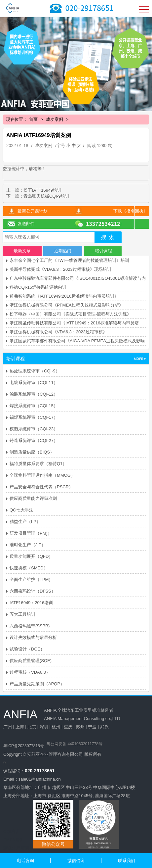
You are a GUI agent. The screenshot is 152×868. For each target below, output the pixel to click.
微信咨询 (76, 861)
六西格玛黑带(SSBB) (30, 626)
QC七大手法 (21, 510)
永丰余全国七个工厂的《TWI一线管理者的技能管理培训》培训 (69, 260)
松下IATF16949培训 (42, 190)
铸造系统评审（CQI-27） (34, 440)
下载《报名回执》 (131, 211)
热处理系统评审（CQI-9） (35, 371)
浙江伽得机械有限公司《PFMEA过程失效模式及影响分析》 (66, 305)
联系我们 (127, 861)
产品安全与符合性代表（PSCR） (41, 487)
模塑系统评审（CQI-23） (34, 429)
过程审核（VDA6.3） (30, 672)
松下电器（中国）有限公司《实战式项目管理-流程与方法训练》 (70, 314)
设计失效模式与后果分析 (33, 637)
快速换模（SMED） (29, 568)
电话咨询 (25, 861)
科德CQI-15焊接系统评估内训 (38, 287)
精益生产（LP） (25, 522)
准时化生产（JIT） (28, 545)
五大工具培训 (22, 614)
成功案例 (55, 119)
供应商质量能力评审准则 (33, 498)
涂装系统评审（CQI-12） (34, 394)
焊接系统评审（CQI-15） (34, 406)
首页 (33, 119)
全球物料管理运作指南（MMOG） (42, 475)
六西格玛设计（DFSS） (33, 591)
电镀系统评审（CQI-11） (34, 383)
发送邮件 (26, 224)
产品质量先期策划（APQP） (37, 684)
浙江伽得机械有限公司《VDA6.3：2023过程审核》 (58, 332)
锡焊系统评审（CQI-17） (34, 417)
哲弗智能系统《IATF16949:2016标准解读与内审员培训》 (64, 296)
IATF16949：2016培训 (31, 603)
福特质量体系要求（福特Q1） (38, 464)
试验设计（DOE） (27, 649)
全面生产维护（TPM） (31, 579)
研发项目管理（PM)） (31, 533)
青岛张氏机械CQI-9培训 (46, 196)
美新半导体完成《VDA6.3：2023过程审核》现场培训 (60, 269)
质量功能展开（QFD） (31, 556)
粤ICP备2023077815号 (24, 746)
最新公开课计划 (33, 211)
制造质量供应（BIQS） (32, 452)
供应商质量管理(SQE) (31, 661)
